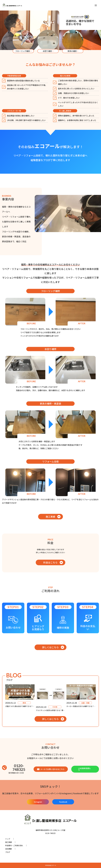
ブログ (8, 852)
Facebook (63, 802)
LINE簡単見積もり (84, 769)
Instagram (38, 802)
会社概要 (8, 849)
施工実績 (50, 517)
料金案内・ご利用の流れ (14, 845)
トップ (8, 839)
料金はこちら (50, 562)
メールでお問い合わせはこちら (51, 769)
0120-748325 (14, 768)
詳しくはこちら (50, 647)
